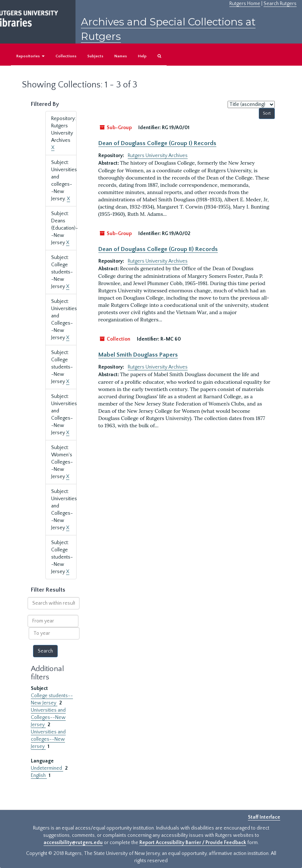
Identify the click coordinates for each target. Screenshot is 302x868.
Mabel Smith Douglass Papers (138, 355)
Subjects (95, 56)
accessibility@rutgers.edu (73, 843)
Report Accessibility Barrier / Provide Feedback (193, 843)
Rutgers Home (245, 4)
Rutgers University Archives (158, 156)
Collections (66, 56)
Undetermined (47, 768)
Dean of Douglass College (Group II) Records (158, 249)
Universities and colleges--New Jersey (48, 739)
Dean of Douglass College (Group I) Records (157, 143)
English (39, 776)
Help (142, 56)
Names (121, 56)
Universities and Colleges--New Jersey (48, 717)
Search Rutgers (280, 4)
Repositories (30, 56)
